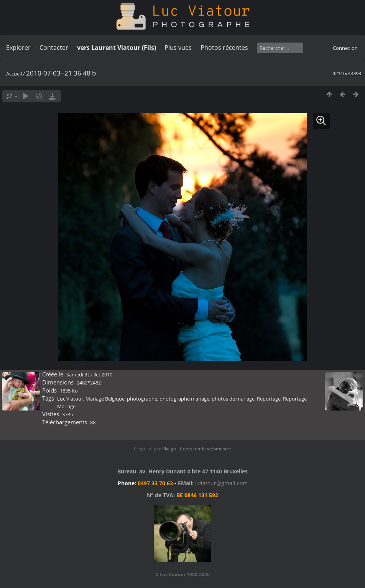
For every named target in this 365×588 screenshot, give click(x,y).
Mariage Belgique (105, 399)
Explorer (18, 48)
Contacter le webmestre (206, 449)
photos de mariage (233, 399)
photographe (142, 399)
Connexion (345, 48)
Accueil (14, 74)
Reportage (269, 399)
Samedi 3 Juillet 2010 (89, 374)
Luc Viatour (70, 399)
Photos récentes (224, 48)
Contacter (54, 48)
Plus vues (178, 48)
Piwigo (169, 449)
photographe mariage (184, 399)
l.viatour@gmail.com (221, 483)
